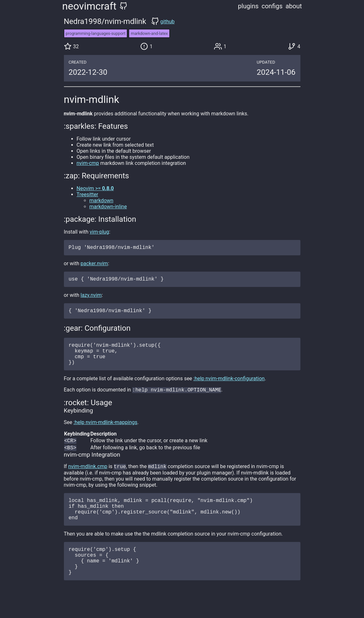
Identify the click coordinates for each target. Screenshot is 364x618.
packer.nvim (94, 265)
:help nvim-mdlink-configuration (229, 387)
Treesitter (88, 194)
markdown (101, 201)
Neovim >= (95, 188)
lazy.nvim (91, 298)
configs (272, 6)
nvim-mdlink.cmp (88, 478)
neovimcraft (89, 6)
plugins (248, 6)
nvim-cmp (88, 163)
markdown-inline (108, 207)
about (294, 6)
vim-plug (100, 232)
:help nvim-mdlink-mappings (105, 432)
